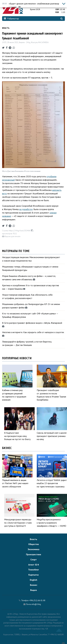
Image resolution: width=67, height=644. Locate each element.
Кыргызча (33, 575)
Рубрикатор (11, 18)
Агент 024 (33, 565)
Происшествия (33, 554)
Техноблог (33, 570)
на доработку (26, 209)
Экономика (33, 549)
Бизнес (34, 585)
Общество (34, 544)
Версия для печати (11, 236)
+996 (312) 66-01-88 (37, 600)
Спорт (34, 559)
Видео (34, 590)
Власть (6, 28)
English (33, 580)
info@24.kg (36, 604)
